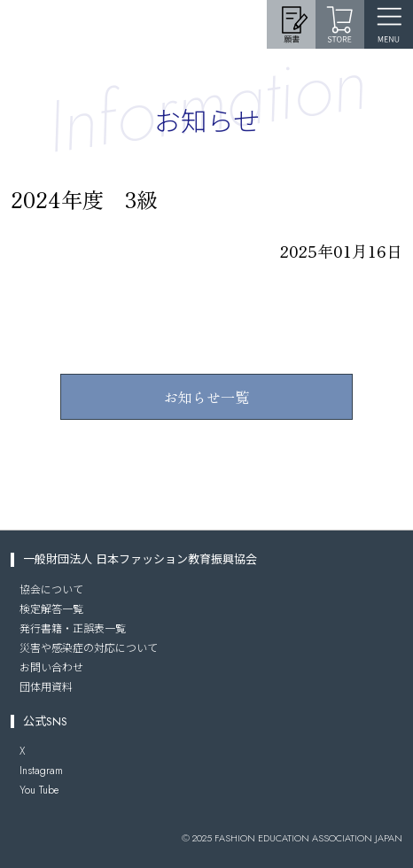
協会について (51, 590)
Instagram (41, 771)
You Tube (39, 790)
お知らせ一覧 (206, 397)
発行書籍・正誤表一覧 (73, 629)
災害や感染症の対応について (89, 648)
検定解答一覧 (51, 609)
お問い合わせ (51, 668)
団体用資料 (46, 687)
